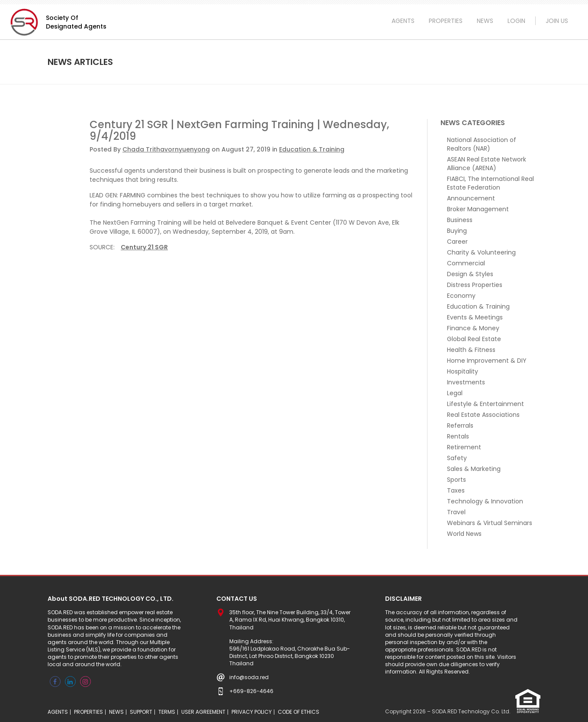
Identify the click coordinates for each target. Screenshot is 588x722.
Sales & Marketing (474, 469)
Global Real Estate (474, 339)
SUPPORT (141, 712)
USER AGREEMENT (203, 712)
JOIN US (557, 21)
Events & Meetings (475, 317)
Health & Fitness (471, 350)
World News (464, 534)
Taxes (456, 490)
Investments (466, 382)
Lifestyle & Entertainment (485, 404)
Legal (455, 393)
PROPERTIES (446, 21)
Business (460, 220)
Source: (102, 247)
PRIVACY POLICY (252, 712)
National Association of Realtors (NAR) (482, 144)
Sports (456, 480)
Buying (457, 231)
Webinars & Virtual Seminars (490, 523)
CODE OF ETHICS (299, 712)
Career (457, 242)
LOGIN (516, 21)
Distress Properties (475, 285)
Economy (461, 296)
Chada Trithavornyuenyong (166, 149)
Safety (457, 458)
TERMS (167, 712)
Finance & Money (473, 328)
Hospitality (463, 371)
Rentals (458, 436)
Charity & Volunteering (481, 252)
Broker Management (478, 209)
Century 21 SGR (144, 247)
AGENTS (403, 21)
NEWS (485, 21)
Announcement (471, 198)
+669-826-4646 (251, 691)
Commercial (466, 263)
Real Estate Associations (483, 415)
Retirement (464, 447)
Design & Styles (470, 274)
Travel (456, 512)
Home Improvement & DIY (487, 361)
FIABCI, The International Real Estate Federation (490, 183)
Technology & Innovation (485, 501)
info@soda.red (249, 677)
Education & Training (312, 149)
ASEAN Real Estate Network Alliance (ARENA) (487, 164)
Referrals (460, 425)
